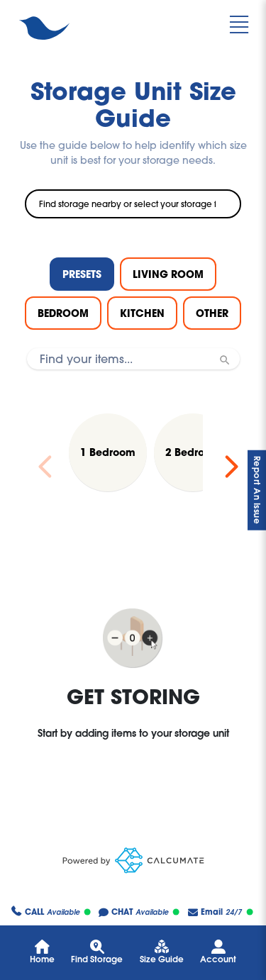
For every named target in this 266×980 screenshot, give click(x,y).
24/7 (221, 912)
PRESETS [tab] (82, 274)
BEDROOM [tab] (63, 313)
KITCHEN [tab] (142, 313)
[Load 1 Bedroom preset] (108, 452)
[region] (133, 467)
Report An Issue (257, 490)
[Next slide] (231, 467)
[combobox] (133, 204)
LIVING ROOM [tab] (168, 274)
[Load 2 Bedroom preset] (193, 452)
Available (51, 913)
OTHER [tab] (212, 313)
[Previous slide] (45, 467)
